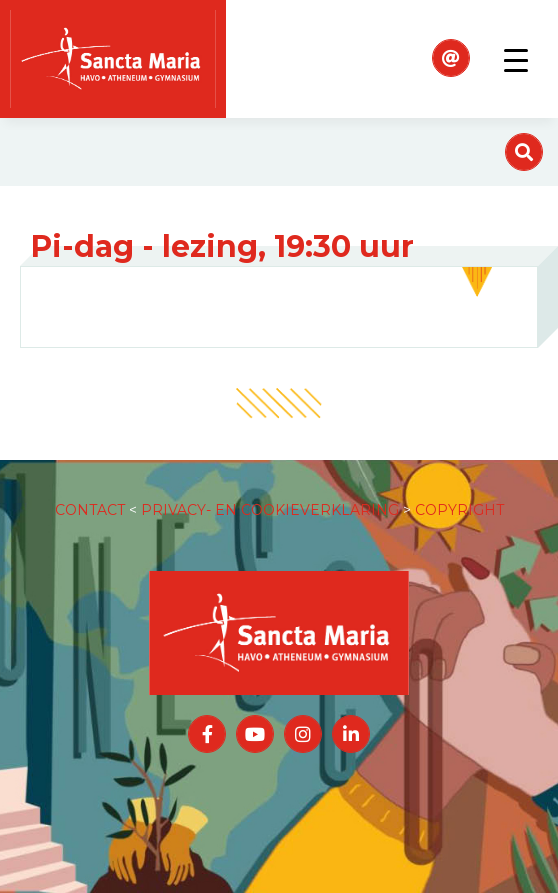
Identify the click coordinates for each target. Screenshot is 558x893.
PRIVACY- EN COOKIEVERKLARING (270, 510)
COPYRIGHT (459, 510)
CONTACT (90, 510)
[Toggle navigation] (516, 59)
